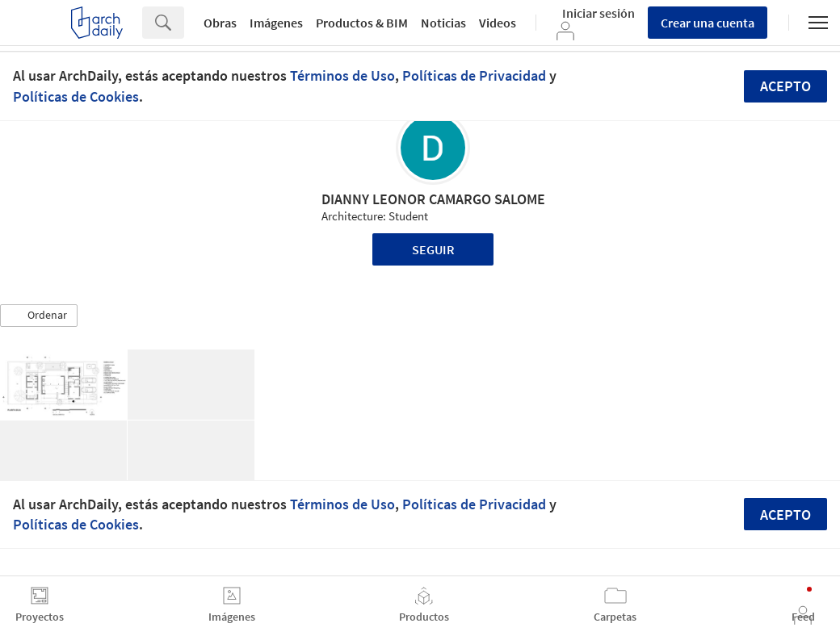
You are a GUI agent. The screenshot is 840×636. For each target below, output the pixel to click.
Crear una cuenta (708, 23)
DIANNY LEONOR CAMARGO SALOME (433, 199)
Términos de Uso (342, 75)
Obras (220, 23)
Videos (498, 23)
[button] (39, 316)
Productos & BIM (362, 23)
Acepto (785, 86)
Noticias (443, 23)
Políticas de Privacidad (474, 75)
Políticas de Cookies (76, 96)
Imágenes (276, 23)
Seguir (433, 249)
